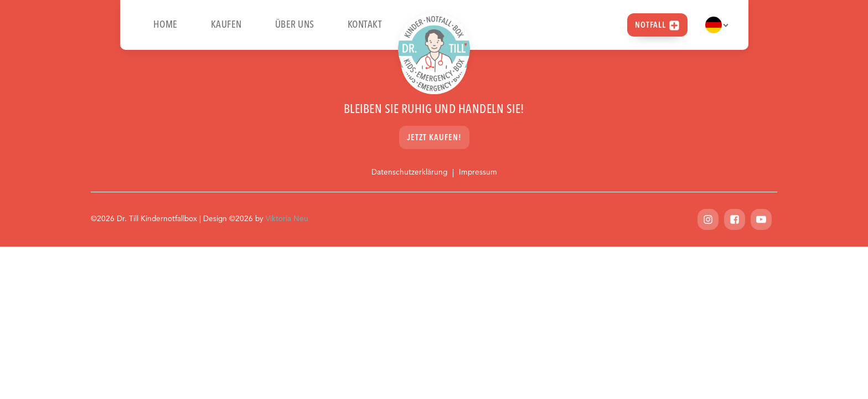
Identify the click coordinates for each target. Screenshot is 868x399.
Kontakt (365, 25)
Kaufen (226, 25)
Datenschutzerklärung (409, 173)
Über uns (295, 25)
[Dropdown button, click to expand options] (717, 25)
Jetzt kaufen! (434, 138)
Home (166, 25)
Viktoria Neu (287, 219)
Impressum (478, 173)
